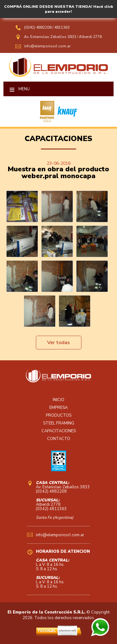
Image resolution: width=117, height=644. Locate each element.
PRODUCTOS (59, 415)
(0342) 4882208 (38, 27)
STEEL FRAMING (59, 423)
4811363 (62, 27)
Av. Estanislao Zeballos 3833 (50, 37)
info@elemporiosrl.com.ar (47, 46)
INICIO (58, 400)
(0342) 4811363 (51, 509)
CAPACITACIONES (59, 431)
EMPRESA (58, 408)
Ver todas (58, 343)
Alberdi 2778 (90, 37)
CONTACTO (59, 439)
